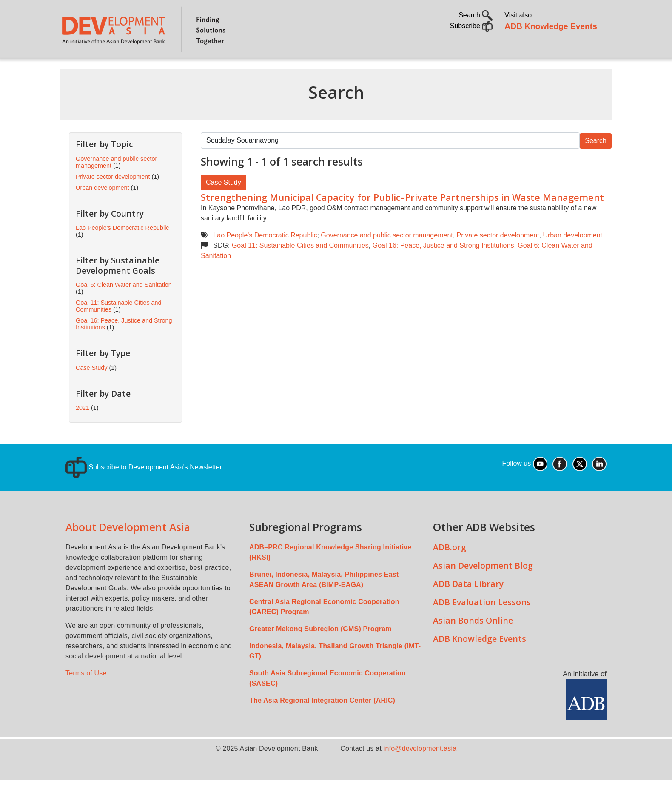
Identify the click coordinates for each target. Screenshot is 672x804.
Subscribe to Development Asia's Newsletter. (144, 491)
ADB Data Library (468, 608)
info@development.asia (420, 772)
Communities (440, 70)
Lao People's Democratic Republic (265, 259)
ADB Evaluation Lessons (482, 626)
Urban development (572, 259)
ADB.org (450, 571)
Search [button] (476, 15)
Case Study (224, 206)
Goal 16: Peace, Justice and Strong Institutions (443, 269)
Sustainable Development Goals (288, 70)
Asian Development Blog (483, 589)
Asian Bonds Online (473, 644)
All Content (383, 70)
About (105, 70)
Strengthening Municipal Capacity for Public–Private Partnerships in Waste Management (402, 221)
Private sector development (498, 259)
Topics (142, 70)
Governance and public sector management (387, 259)
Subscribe (471, 26)
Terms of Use (86, 697)
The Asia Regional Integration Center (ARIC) (322, 724)
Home (73, 71)
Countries (195, 70)
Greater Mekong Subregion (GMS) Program (320, 653)
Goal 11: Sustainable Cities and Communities (300, 269)
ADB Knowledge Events (551, 26)
